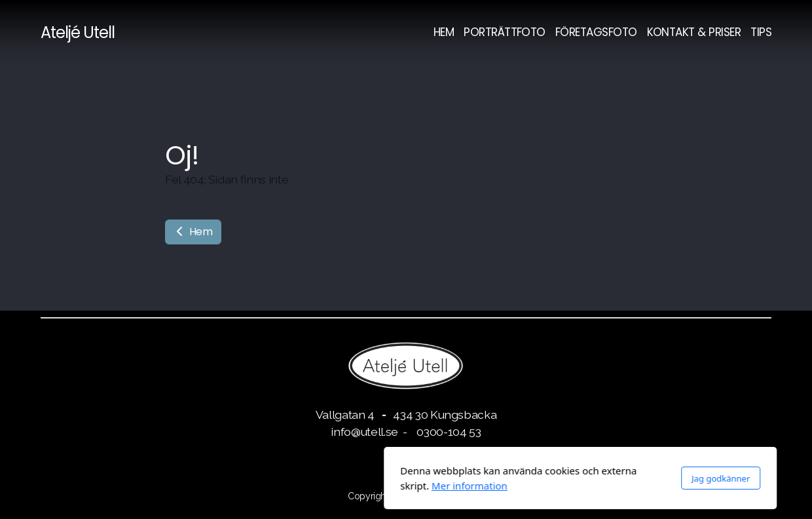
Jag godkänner (546, 478)
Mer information (295, 486)
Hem (193, 232)
